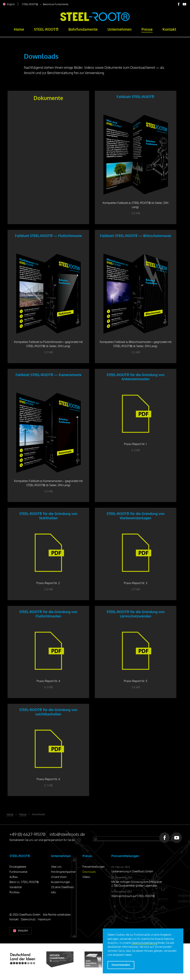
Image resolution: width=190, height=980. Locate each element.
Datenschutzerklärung (144, 943)
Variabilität (16, 887)
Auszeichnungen (61, 882)
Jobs (53, 892)
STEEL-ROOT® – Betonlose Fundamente (45, 4)
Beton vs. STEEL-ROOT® (24, 882)
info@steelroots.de (67, 834)
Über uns (56, 867)
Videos (86, 877)
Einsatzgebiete (18, 867)
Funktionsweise (18, 872)
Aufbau (14, 877)
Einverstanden (121, 965)
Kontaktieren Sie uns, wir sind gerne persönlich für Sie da (42, 840)
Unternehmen (120, 29)
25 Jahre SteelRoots (62, 887)
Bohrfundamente (83, 29)
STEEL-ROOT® (46, 29)
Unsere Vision (59, 877)
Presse (147, 29)
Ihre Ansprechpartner (63, 872)
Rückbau (15, 892)
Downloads (89, 872)
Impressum (44, 919)
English (11, 4)
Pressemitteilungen (94, 867)
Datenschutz (28, 919)
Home (19, 29)
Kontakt (169, 29)
